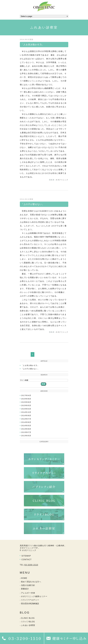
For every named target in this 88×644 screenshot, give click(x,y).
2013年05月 (26, 436)
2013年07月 (26, 432)
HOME (24, 578)
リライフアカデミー (30, 600)
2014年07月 (26, 419)
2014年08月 (26, 416)
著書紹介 (25, 589)
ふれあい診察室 (28, 625)
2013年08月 (26, 429)
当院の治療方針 (28, 585)
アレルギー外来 (28, 593)
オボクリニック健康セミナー (34, 596)
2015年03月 (26, 409)
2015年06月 (26, 402)
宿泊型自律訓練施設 (30, 604)
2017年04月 (26, 395)
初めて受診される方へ (31, 582)
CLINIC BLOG (28, 618)
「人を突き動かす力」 (33, 45)
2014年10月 (26, 412)
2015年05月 (26, 405)
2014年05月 (26, 426)
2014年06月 (26, 422)
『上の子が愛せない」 (33, 204)
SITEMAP (26, 556)
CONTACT (27, 560)
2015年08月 (26, 399)
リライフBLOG (28, 622)
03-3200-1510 (31, 565)
